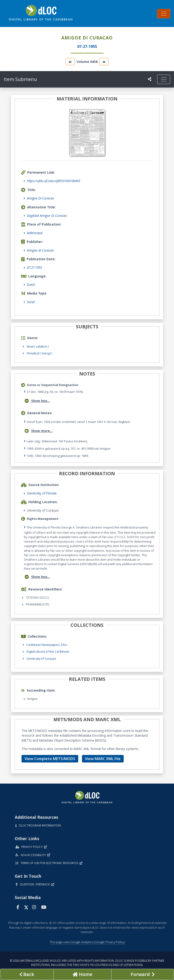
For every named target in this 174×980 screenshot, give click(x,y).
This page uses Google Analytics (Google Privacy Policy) (87, 942)
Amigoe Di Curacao (41, 198)
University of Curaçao (41, 658)
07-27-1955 (34, 267)
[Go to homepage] (83, 974)
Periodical (39, 353)
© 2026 (87, 963)
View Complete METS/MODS (50, 759)
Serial (31, 302)
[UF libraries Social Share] (150, 79)
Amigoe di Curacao (40, 250)
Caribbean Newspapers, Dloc (47, 645)
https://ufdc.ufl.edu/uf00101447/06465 (54, 181)
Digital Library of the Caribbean (48, 651)
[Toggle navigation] (164, 14)
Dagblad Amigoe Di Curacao (47, 216)
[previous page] (27, 974)
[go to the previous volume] (70, 62)
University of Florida (42, 493)
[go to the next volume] (104, 62)
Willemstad (35, 233)
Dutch (31, 285)
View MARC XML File (103, 759)
